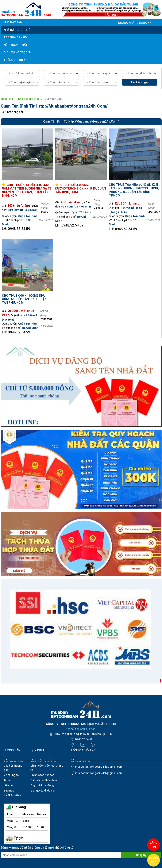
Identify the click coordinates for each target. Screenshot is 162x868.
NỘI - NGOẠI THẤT (16, 45)
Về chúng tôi (12, 775)
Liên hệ (8, 785)
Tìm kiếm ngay (140, 82)
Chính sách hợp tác (43, 775)
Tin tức (8, 780)
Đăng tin (154, 845)
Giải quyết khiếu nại (43, 791)
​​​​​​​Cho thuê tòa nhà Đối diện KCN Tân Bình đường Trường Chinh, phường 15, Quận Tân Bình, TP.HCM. (134, 190)
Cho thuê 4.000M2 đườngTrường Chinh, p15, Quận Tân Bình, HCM (81, 188)
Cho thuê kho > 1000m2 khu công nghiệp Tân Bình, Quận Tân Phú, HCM (24, 299)
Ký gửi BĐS (153, 860)
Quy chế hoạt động (42, 785)
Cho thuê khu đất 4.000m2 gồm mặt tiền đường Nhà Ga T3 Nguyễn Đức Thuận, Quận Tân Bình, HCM (27, 190)
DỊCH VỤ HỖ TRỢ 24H (18, 52)
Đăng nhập (127, 23)
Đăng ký (145, 23)
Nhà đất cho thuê (28, 99)
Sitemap (9, 791)
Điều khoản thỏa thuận (45, 780)
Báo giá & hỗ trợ (14, 761)
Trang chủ (7, 99)
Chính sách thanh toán (44, 761)
